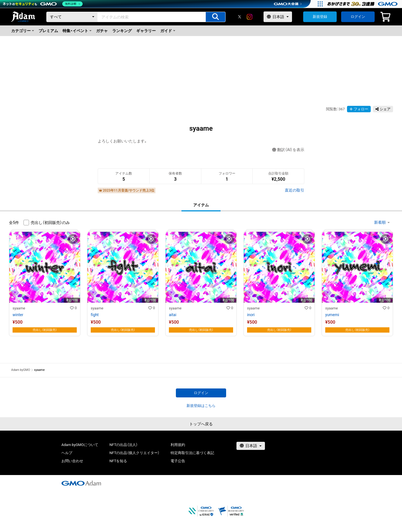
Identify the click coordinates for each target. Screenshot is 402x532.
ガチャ (102, 31)
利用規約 (178, 445)
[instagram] (250, 17)
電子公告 (178, 461)
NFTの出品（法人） (124, 445)
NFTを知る (118, 461)
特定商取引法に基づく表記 (192, 453)
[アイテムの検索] (216, 17)
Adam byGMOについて (80, 445)
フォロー (359, 109)
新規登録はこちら (201, 406)
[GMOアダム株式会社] (81, 483)
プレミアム (48, 31)
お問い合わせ (72, 461)
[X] (240, 17)
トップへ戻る (201, 424)
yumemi (332, 315)
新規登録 (320, 17)
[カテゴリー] (72, 17)
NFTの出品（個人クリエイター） (134, 453)
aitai (173, 315)
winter (18, 315)
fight (95, 315)
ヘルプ (67, 453)
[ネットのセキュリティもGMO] (43, 4)
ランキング (122, 31)
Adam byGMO (21, 370)
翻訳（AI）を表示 (288, 150)
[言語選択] (278, 17)
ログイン (358, 17)
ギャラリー (146, 31)
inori (251, 315)
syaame (19, 308)
